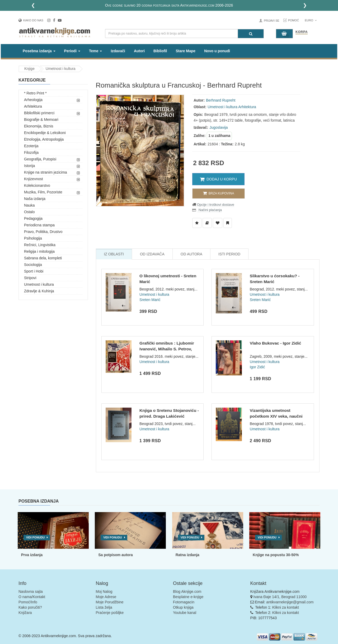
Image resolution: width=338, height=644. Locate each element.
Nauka (29, 205)
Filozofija (31, 152)
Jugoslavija (219, 127)
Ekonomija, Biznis (39, 126)
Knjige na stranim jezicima (46, 172)
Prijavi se (271, 21)
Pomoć (294, 20)
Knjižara (25, 613)
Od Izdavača (152, 254)
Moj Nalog (104, 591)
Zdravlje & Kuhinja (39, 291)
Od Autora (191, 254)
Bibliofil (160, 51)
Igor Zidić (257, 367)
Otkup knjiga (183, 607)
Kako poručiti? (30, 607)
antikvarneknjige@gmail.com (290, 602)
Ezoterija (31, 146)
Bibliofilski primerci (39, 113)
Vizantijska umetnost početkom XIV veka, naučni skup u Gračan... (276, 416)
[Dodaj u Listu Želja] (197, 223)
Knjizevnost (34, 179)
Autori (139, 51)
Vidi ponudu (36, 537)
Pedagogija (33, 218)
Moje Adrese (106, 597)
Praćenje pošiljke (110, 613)
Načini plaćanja (210, 210)
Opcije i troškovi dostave (215, 205)
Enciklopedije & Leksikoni (45, 133)
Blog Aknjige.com (187, 591)
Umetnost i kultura (61, 69)
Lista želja (104, 607)
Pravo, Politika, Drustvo (43, 232)
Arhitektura (33, 106)
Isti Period (229, 254)
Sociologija (33, 265)
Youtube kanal (185, 613)
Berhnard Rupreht (221, 100)
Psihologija (33, 238)
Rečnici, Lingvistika (40, 245)
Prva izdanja (32, 555)
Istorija (29, 166)
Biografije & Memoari (41, 120)
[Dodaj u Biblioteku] (207, 223)
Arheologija (33, 100)
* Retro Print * (35, 93)
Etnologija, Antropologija (44, 139)
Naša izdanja (35, 199)
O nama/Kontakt (32, 597)
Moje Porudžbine (110, 602)
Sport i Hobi (34, 271)
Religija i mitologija (39, 251)
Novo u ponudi (217, 51)
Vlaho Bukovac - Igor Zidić (276, 343)
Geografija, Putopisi (40, 159)
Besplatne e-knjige (188, 597)
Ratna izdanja (187, 555)
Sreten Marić (150, 300)
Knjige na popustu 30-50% (276, 555)
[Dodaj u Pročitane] (228, 223)
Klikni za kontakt (286, 607)
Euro (311, 20)
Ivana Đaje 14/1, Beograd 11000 (280, 597)
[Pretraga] (251, 34)
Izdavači (118, 51)
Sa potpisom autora (116, 555)
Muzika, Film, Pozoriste (43, 192)
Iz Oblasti (114, 254)
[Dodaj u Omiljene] (218, 223)
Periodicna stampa (39, 225)
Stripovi (30, 278)
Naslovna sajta (31, 591)
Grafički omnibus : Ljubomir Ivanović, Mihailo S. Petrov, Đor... (167, 349)
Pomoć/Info (28, 602)
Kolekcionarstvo (37, 185)
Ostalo (29, 212)
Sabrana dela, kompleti (43, 258)
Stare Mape (186, 51)
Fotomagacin (184, 602)
